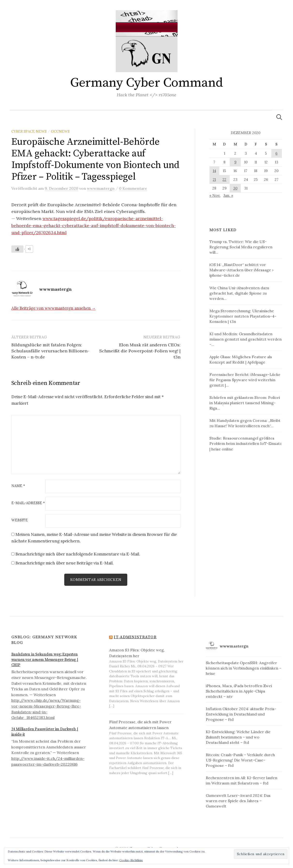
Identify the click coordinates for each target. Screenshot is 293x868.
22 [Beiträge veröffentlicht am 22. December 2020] (224, 179)
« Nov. (215, 195)
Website (20, 520)
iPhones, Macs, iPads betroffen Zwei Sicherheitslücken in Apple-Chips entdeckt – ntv (239, 691)
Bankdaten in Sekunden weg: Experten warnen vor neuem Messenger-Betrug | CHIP (45, 660)
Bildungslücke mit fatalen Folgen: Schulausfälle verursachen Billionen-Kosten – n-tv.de (50, 351)
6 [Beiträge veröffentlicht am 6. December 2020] (276, 153)
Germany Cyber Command (146, 83)
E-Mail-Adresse (28, 503)
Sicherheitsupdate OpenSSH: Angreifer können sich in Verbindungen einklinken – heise (244, 668)
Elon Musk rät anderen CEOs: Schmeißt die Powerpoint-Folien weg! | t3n (140, 351)
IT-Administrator (135, 637)
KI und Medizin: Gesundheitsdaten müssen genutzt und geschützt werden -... (246, 339)
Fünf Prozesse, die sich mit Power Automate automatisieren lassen (140, 725)
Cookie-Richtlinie (131, 860)
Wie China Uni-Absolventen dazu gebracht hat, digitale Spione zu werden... (239, 293)
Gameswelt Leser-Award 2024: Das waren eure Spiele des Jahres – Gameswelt (238, 801)
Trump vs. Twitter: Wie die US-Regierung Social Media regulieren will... (241, 247)
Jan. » (228, 195)
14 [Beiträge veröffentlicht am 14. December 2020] (214, 171)
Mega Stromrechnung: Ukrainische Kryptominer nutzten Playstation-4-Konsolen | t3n (243, 316)
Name (18, 486)
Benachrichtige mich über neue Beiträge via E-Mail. (64, 563)
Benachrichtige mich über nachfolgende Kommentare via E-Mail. (78, 554)
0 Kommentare (133, 188)
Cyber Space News (29, 131)
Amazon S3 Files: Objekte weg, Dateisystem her (137, 653)
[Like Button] (17, 249)
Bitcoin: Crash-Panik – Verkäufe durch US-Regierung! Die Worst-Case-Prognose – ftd (240, 760)
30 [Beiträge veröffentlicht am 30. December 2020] (235, 188)
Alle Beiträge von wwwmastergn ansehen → (54, 308)
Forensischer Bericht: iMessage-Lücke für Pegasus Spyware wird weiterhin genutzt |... (245, 380)
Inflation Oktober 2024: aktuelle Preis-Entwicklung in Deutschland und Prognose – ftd (241, 714)
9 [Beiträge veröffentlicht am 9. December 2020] (235, 162)
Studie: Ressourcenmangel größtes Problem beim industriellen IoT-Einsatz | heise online (246, 443)
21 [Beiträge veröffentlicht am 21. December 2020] (214, 179)
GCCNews (60, 131)
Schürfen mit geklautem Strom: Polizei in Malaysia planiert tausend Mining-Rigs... (245, 403)
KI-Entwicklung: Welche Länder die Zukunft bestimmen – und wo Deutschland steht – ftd (238, 737)
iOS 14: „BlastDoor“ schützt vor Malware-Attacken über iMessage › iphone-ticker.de (241, 270)
